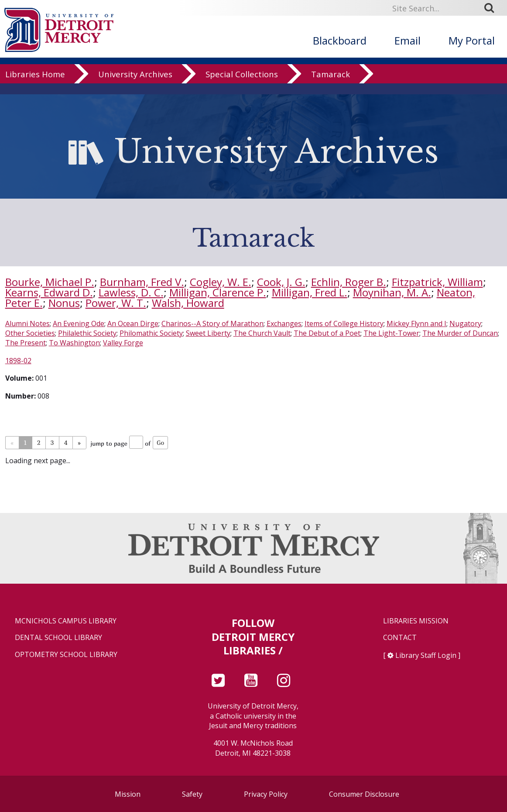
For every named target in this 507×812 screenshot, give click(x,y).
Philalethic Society (87, 333)
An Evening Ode (79, 323)
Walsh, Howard (188, 303)
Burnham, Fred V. (142, 282)
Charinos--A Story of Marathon (212, 323)
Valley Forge (123, 343)
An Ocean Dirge (133, 323)
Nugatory (465, 323)
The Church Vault (262, 333)
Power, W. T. (116, 303)
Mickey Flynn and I (416, 323)
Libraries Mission (416, 621)
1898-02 (18, 361)
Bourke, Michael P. (50, 282)
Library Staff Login (426, 655)
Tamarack (331, 85)
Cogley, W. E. (221, 282)
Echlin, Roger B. (349, 282)
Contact (400, 638)
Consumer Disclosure (364, 794)
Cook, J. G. (281, 282)
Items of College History (344, 323)
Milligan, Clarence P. (218, 292)
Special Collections (242, 85)
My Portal (472, 40)
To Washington (74, 343)
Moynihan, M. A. (392, 292)
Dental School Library (58, 638)
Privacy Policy (266, 794)
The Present (26, 343)
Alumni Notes (27, 323)
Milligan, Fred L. (310, 292)
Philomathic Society (151, 333)
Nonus (64, 303)
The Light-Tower (391, 333)
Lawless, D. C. (131, 292)
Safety (192, 794)
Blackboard (340, 40)
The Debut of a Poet (327, 333)
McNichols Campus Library (66, 621)
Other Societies (30, 333)
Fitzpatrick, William (437, 282)
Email (408, 40)
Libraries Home (35, 85)
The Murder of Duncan (460, 333)
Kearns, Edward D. (49, 292)
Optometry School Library (66, 655)
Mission (128, 794)
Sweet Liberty (208, 333)
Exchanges (284, 323)
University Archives (135, 85)
